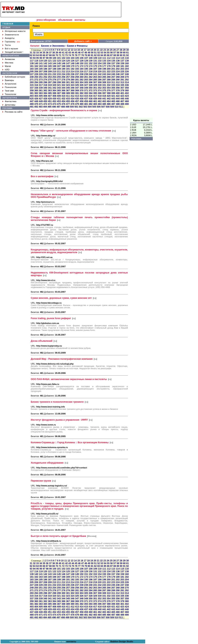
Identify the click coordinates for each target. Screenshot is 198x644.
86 (108, 55)
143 (50, 63)
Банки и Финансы (77, 46)
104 (73, 58)
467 (122, 101)
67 (47, 55)
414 (82, 96)
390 (73, 93)
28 (121, 50)
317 (41, 85)
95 (38, 58)
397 (104, 93)
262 (90, 77)
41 (63, 53)
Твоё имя (9, 91)
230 (45, 74)
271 (32, 80)
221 (104, 72)
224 (118, 72)
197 (95, 69)
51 (95, 53)
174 (90, 66)
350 (90, 88)
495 (49, 107)
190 (63, 69)
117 (32, 61)
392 (82, 93)
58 (118, 53)
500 (72, 107)
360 (36, 91)
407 (50, 96)
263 (95, 77)
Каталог (35, 46)
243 (104, 74)
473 (50, 104)
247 (122, 74)
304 (82, 82)
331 (104, 85)
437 (86, 99)
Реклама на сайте (14, 112)
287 (104, 80)
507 (103, 107)
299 (59, 82)
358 (127, 88)
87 (111, 55)
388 (63, 93)
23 (105, 50)
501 (76, 107)
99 (51, 58)
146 (63, 63)
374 (100, 91)
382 (36, 93)
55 (108, 53)
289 (113, 80)
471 (41, 104)
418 (100, 96)
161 (32, 66)
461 (95, 101)
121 (50, 61)
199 (104, 69)
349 (86, 88)
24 (108, 50)
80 (89, 55)
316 (36, 85)
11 (65, 50)
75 (73, 55)
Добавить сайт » (83, 41)
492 (36, 107)
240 (90, 74)
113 (113, 58)
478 (73, 104)
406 (45, 96)
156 (109, 63)
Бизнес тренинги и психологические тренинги (57, 402)
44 (73, 53)
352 (100, 88)
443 (113, 99)
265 (104, 77)
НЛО (7, 70)
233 (59, 74)
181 (122, 66)
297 (50, 82)
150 (82, 63)
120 (45, 61)
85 (105, 55)
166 (54, 66)
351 (95, 88)
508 (108, 107)
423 (122, 96)
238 (82, 74)
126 (73, 61)
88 (115, 55)
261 (86, 77)
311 (113, 82)
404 (36, 96)
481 (86, 104)
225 (122, 72)
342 (54, 88)
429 (50, 99)
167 (59, 66)
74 (70, 55)
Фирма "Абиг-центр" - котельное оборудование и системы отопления (71, 131)
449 (41, 101)
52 (99, 53)
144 (54, 63)
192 (73, 69)
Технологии (10, 94)
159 (122, 63)
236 (73, 74)
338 (36, 88)
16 (82, 50)
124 (63, 61)
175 (95, 66)
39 (57, 53)
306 (90, 82)
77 (79, 55)
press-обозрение (46, 20)
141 (41, 63)
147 (68, 63)
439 (95, 99)
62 (31, 55)
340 (45, 88)
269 (122, 77)
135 (113, 61)
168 (63, 66)
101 (59, 58)
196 (90, 69)
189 (59, 69)
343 (59, 88)
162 (36, 66)
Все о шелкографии (42, 176)
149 (77, 63)
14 (75, 50)
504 (90, 107)
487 (113, 104)
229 (41, 74)
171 (77, 66)
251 (41, 77)
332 (109, 85)
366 (63, 91)
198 (100, 69)
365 (59, 91)
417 (95, 96)
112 (109, 58)
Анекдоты (10, 38)
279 (68, 80)
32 (34, 53)
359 (32, 91)
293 (32, 82)
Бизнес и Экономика (53, 46)
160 (127, 63)
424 (127, 96)
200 (109, 69)
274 (45, 80)
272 (36, 80)
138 (127, 61)
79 (86, 55)
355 (113, 88)
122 (54, 61)
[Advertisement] (141, 60)
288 (109, 80)
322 (63, 85)
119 (41, 61)
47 (82, 53)
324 (73, 85)
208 (45, 72)
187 (50, 69)
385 (50, 93)
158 (118, 63)
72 (63, 55)
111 (104, 58)
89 (118, 55)
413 (77, 96)
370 (82, 91)
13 (72, 50)
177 (104, 66)
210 (54, 72)
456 (73, 101)
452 (54, 101)
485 (104, 104)
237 (77, 74)
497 (59, 107)
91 (124, 55)
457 (77, 101)
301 (68, 82)
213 (68, 72)
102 (63, 58)
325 (77, 85)
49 (89, 53)
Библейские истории (15, 77)
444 (118, 99)
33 (37, 53)
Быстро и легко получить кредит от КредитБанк (58, 536)
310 (109, 82)
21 (98, 50)
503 (85, 107)
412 (73, 96)
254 (54, 77)
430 (54, 99)
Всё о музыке (11, 49)
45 (76, 53)
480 (82, 104)
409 (59, 96)
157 (113, 63)
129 (86, 61)
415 (86, 96)
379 (122, 91)
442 (109, 99)
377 (113, 91)
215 (77, 72)
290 (118, 80)
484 (100, 104)
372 (90, 91)
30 (128, 50)
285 (95, 80)
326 (82, 85)
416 (90, 96)
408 (54, 96)
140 (36, 63)
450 (45, 101)
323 (68, 85)
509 (112, 107)
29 (124, 50)
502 (81, 107)
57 (115, 53)
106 (82, 58)
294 (36, 82)
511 (121, 107)
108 (91, 58)
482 (90, 104)
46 (79, 53)
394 (90, 93)
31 (31, 53)
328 (90, 85)
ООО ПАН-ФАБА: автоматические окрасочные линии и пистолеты (69, 379)
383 (41, 93)
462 (100, 101)
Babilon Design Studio (122, 641)
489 (122, 104)
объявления (65, 20)
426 (36, 99)
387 (59, 93)
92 (128, 55)
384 (45, 93)
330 (100, 85)
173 (86, 66)
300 (63, 82)
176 (100, 66)
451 (50, 101)
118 (36, 61)
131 (95, 61)
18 (88, 50)
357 (122, 88)
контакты (80, 20)
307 (95, 82)
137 (122, 61)
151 (86, 63)
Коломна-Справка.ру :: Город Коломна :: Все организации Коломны (70, 442)
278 (63, 80)
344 (63, 88)
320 (54, 85)
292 (127, 80)
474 (54, 104)
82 (95, 55)
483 (95, 104)
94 (34, 58)
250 (36, 77)
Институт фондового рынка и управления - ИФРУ (59, 420)
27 (118, 50)
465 (113, 101)
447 (32, 101)
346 (73, 88)
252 (45, 77)
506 (99, 107)
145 (59, 63)
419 (104, 96)
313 (122, 82)
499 (67, 107)
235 (68, 74)
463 (104, 101)
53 (102, 53)
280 (73, 80)
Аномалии (10, 59)
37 (50, 53)
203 (122, 69)
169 (68, 66)
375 (104, 91)
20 (95, 50)
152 (90, 63)
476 (63, 104)
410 (63, 96)
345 (68, 88)
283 (86, 80)
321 (59, 85)
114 (118, 58)
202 (118, 69)
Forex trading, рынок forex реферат (51, 318)
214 (73, 72)
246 (118, 74)
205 (32, 72)
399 (113, 93)
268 (118, 77)
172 (82, 66)
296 (45, 82)
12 (69, 50)
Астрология (11, 84)
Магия (8, 66)
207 (41, 72)
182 (127, 66)
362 (45, 91)
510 (117, 107)
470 (36, 104)
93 (31, 58)
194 (82, 69)
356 (118, 88)
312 (118, 82)
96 (41, 58)
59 (121, 53)
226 (127, 72)
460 (90, 101)
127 (77, 61)
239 (86, 74)
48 (86, 53)
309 (104, 82)
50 (92, 53)
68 (50, 55)
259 (77, 77)
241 (95, 74)
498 (63, 107)
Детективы (10, 105)
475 (59, 104)
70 (57, 55)
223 (113, 72)
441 (104, 99)
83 (99, 55)
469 (32, 104)
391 (77, 93)
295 (41, 82)
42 (66, 53)
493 (41, 107)
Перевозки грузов (41, 481)
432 (63, 99)
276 (54, 80)
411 (68, 96)
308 (100, 82)
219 (95, 72)
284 (90, 80)
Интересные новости (15, 31)
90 (121, 55)
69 (53, 55)
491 (32, 107)
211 (59, 72)
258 (73, 77)
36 (47, 53)
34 (41, 53)
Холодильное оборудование (47, 463)
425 (32, 99)
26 (114, 50)
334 (118, 85)
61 (128, 53)
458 (82, 101)
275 (50, 80)
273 (41, 80)
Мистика (9, 63)
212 (63, 72)
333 (113, 85)
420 (109, 96)
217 (86, 72)
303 (77, 82)
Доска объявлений (42, 341)
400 (118, 93)
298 (54, 82)
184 (36, 69)
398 (109, 93)
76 (76, 55)
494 (45, 107)
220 (100, 72)
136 (118, 61)
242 (100, 74)
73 (66, 55)
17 (85, 50)
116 (127, 58)
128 (82, 61)
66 (44, 55)
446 (127, 99)
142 (45, 63)
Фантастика (11, 101)
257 (68, 77)
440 (100, 99)
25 (111, 50)
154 (100, 63)
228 (36, 74)
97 (44, 58)
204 (127, 69)
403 (32, 96)
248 (127, 74)
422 (118, 96)
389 (68, 93)
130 (90, 61)
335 (122, 85)
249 (32, 77)
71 (60, 55)
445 (122, 99)
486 (109, 104)
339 (41, 88)
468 (127, 101)
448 (36, 101)
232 (54, 74)
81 (92, 55)
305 (86, 82)
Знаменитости (12, 35)
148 (73, 63)
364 (54, 91)
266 (109, 77)
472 (45, 104)
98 (47, 58)
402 (127, 93)
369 (77, 91)
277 (59, 80)
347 (77, 88)
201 (113, 69)
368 (73, 91)
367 (68, 91)
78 (82, 55)
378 (118, 91)
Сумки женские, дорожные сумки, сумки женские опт (61, 298)
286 (100, 80)
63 (34, 55)
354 (109, 88)
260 (82, 77)
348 (82, 88)
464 (109, 101)
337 (32, 88)
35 (44, 53)
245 (113, 74)
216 (82, 72)
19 (92, 50)
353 (104, 88)
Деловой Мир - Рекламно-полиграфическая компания (62, 359)
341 (50, 88)
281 (77, 80)
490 (127, 104)
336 (127, 85)
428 (45, 99)
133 (104, 61)
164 (45, 66)
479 (77, 104)
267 (113, 77)
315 (32, 85)
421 (113, 96)
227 (32, 74)
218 (90, 72)
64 (37, 55)
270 (127, 77)
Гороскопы (10, 42)
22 (101, 50)
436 (82, 99)
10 (62, 50)
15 (79, 50)
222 (109, 72)
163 (41, 66)
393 (86, 93)
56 (111, 53)
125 (68, 61)
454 (63, 101)
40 (60, 53)
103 (68, 58)
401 (122, 93)
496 (54, 107)
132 (100, 61)
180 (118, 66)
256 (63, 77)
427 (41, 99)
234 (63, 74)
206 (36, 72)
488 (118, 104)
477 (68, 104)
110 (100, 58)
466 (118, 101)
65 (41, 55)
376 (109, 91)
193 (77, 69)
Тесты (8, 45)
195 (86, 69)
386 (54, 93)
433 (68, 99)
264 (100, 77)
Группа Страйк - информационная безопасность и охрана (64, 110)
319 (50, 85)
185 (41, 69)
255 (59, 77)
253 (50, 77)
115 (122, 58)
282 (82, 80)
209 (50, 72)
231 (50, 74)
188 (54, 69)
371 (86, 91)
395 (95, 93)
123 (59, 61)
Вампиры (9, 80)
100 (54, 58)
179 (113, 66)
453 (59, 101)
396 (100, 93)
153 (95, 63)
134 (109, 61)
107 (86, 58)
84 (102, 55)
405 (41, 96)
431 (59, 99)
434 (73, 99)
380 (127, 91)
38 (53, 53)
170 (73, 66)
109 (95, 58)
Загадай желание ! (14, 52)
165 (50, 66)
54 (105, 53)
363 (50, 91)
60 (124, 53)
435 (77, 99)
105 (77, 58)
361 (41, 91)
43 (70, 53)
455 (68, 101)
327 (86, 85)
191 (68, 69)
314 (127, 82)
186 (45, 69)
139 (32, 63)
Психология (11, 87)
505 (94, 107)
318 (45, 85)
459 (86, 101)
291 (122, 80)
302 (73, 82)
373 (95, 91)
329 (95, 85)
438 (90, 99)
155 (104, 63)
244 (109, 74)
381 (32, 93)
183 (32, 69)
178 (109, 66)
